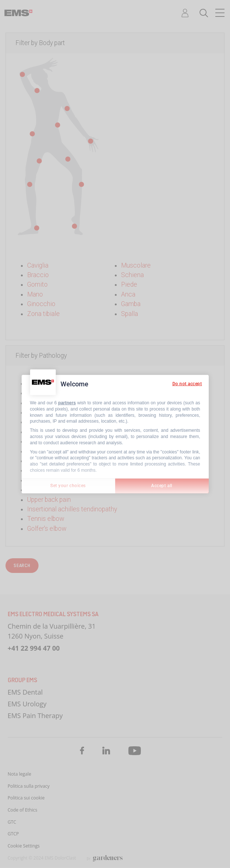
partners (67, 403)
